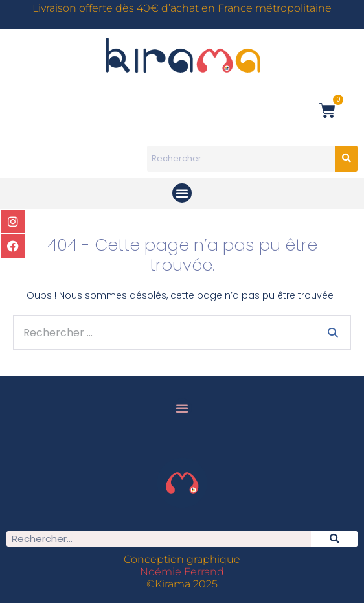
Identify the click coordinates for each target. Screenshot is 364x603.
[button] (182, 193)
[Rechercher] (334, 539)
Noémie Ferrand (182, 572)
